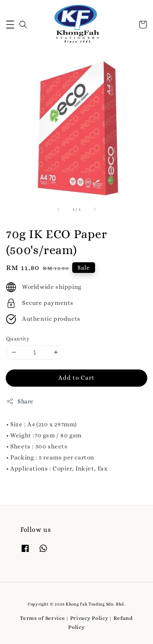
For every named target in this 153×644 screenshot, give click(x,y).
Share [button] (20, 401)
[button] (10, 25)
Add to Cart (76, 378)
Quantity (18, 339)
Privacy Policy (89, 618)
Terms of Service (42, 618)
